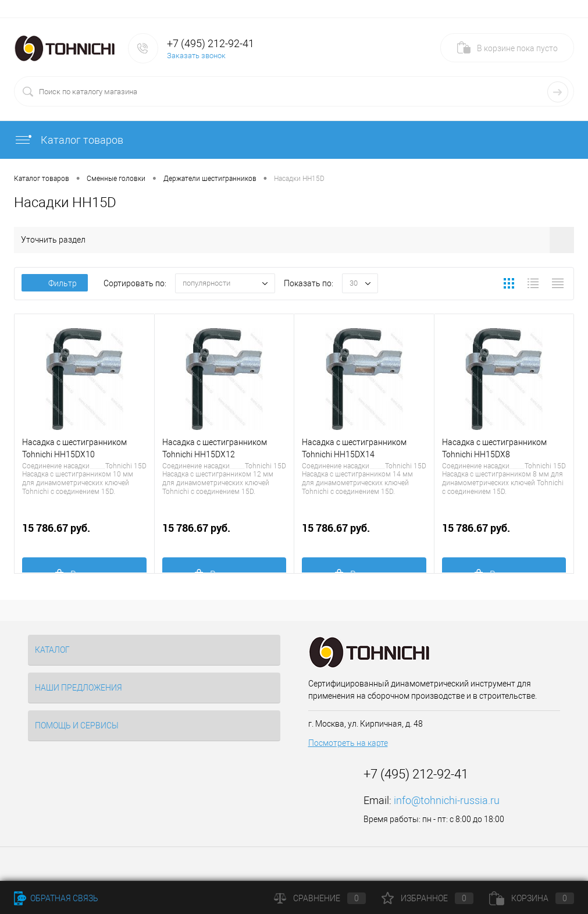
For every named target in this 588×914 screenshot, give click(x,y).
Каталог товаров (69, 140)
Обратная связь (56, 898)
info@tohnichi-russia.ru (447, 800)
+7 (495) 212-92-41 (211, 43)
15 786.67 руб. (84, 534)
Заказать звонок (196, 56)
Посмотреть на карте (348, 743)
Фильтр (55, 283)
